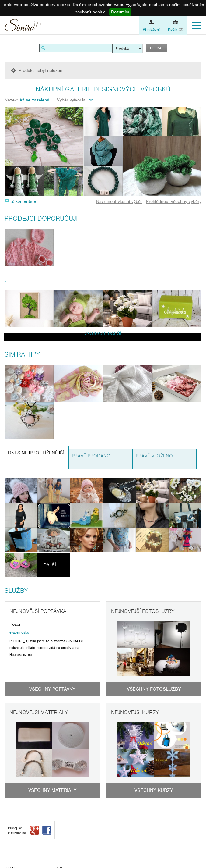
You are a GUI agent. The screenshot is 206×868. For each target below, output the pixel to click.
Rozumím (120, 12)
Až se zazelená (34, 100)
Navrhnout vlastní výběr (119, 201)
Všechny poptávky (52, 689)
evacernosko (19, 632)
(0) (176, 30)
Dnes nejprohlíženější (36, 453)
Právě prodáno (91, 456)
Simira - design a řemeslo (23, 27)
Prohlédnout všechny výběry (174, 201)
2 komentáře (24, 201)
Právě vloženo (154, 456)
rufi (91, 100)
